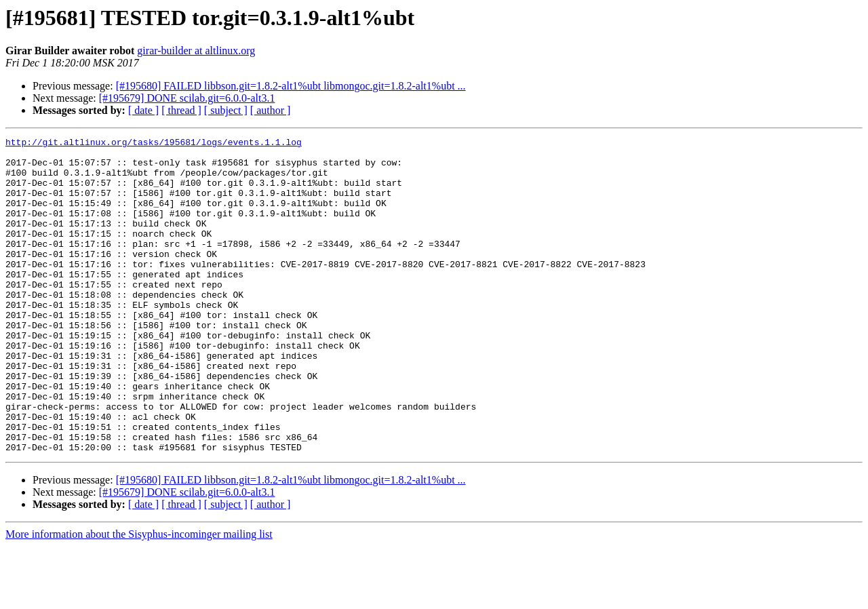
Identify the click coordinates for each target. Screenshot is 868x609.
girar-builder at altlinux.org (196, 51)
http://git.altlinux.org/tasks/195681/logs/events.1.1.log (154, 144)
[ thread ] (181, 110)
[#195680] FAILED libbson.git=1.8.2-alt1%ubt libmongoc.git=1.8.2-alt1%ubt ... (291, 86)
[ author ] (271, 110)
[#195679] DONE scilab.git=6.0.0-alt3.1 (187, 98)
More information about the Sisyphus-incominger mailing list (139, 597)
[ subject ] (226, 110)
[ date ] (143, 110)
